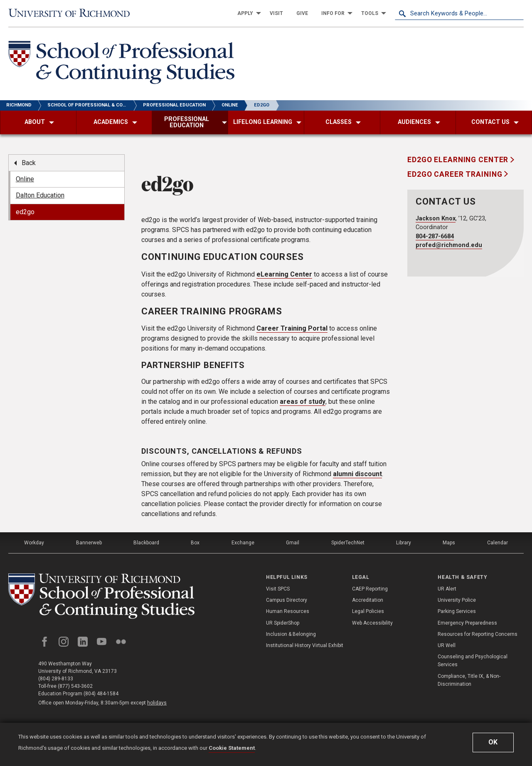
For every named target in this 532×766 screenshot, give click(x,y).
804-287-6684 (435, 236)
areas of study (303, 402)
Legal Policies (368, 611)
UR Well (447, 645)
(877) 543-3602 (75, 686)
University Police (457, 600)
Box (195, 543)
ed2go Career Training (456, 174)
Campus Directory (287, 600)
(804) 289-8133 (56, 679)
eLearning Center (284, 274)
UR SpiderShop (283, 623)
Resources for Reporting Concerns (478, 634)
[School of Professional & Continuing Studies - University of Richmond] (121, 64)
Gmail (293, 543)
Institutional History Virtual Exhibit (305, 645)
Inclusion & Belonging (291, 634)
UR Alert (447, 589)
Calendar (498, 543)
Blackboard (146, 543)
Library (404, 543)
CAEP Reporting (370, 589)
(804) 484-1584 (101, 694)
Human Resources (288, 611)
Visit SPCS (278, 589)
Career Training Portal (292, 328)
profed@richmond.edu (449, 245)
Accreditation (368, 600)
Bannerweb (89, 543)
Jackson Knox (436, 219)
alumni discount (357, 474)
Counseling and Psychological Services (473, 661)
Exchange (243, 543)
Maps (449, 543)
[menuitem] (247, 13)
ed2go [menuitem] (25, 212)
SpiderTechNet (348, 543)
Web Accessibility (372, 623)
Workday (34, 543)
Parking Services (457, 611)
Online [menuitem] (25, 179)
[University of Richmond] (73, 13)
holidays (157, 703)
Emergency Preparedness (467, 623)
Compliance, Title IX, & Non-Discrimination (469, 680)
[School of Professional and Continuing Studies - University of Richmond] (101, 596)
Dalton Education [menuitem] (40, 195)
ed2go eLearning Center (459, 160)
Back (29, 163)
